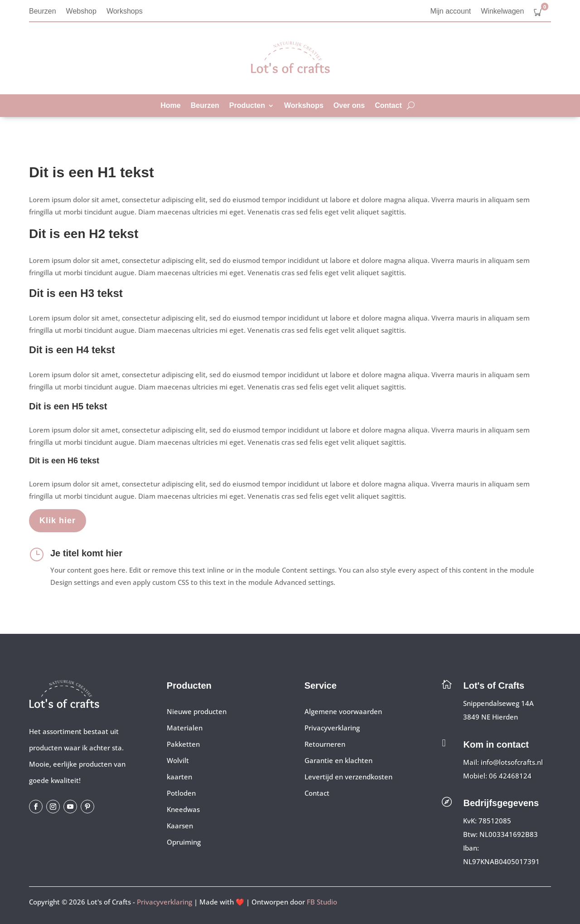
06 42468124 (510, 776)
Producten (247, 106)
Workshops (125, 12)
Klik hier (58, 520)
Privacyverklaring (332, 728)
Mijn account (450, 12)
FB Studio (322, 902)
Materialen (185, 728)
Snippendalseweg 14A (498, 703)
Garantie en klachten (338, 760)
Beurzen (43, 12)
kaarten (179, 777)
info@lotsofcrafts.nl (512, 762)
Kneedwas (183, 809)
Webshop (81, 12)
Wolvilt (178, 760)
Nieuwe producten (197, 711)
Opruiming (184, 842)
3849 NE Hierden (491, 717)
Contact (388, 106)
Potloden (181, 793)
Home (170, 106)
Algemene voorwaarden (343, 711)
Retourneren (325, 744)
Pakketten (183, 744)
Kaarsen (180, 826)
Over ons (349, 106)
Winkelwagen (502, 12)
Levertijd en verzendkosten (348, 777)
